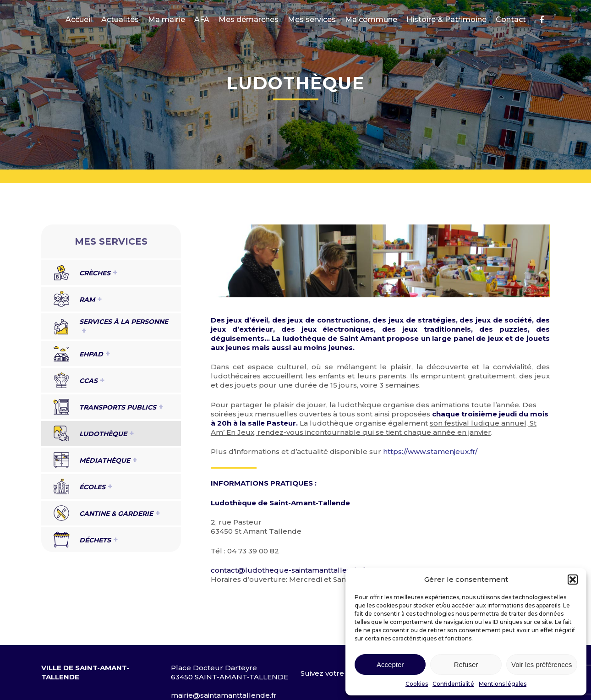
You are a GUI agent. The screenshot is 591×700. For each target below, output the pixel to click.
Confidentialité (453, 684)
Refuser (466, 664)
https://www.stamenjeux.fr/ (430, 451)
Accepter (390, 664)
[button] (573, 580)
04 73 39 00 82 (253, 551)
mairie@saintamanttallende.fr (224, 695)
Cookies (417, 684)
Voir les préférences (542, 664)
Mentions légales (503, 684)
